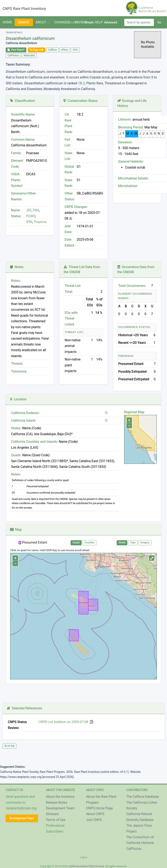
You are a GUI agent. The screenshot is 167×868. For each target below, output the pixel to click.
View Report (16, 50)
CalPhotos (13, 55)
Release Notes (57, 803)
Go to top (10, 746)
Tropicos (40, 222)
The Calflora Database (142, 797)
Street (122, 543)
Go (159, 22)
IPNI (29, 222)
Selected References (25, 708)
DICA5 (31, 174)
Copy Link (37, 50)
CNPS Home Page (99, 808)
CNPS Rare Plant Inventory (24, 9)
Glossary (52, 814)
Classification (23, 101)
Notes (17, 267)
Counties (89, 543)
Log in (83, 857)
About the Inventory (60, 797)
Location (18, 399)
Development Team (22, 818)
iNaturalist (29, 55)
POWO (31, 216)
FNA (36, 210)
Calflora (52, 50)
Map (16, 530)
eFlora (65, 50)
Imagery (145, 543)
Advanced (111, 22)
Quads (76, 543)
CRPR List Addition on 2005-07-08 (63, 722)
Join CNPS (94, 820)
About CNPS (95, 814)
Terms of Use (56, 820)
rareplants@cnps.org (21, 808)
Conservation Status (81, 101)
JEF (29, 210)
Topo (133, 543)
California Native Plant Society (86, 866)
